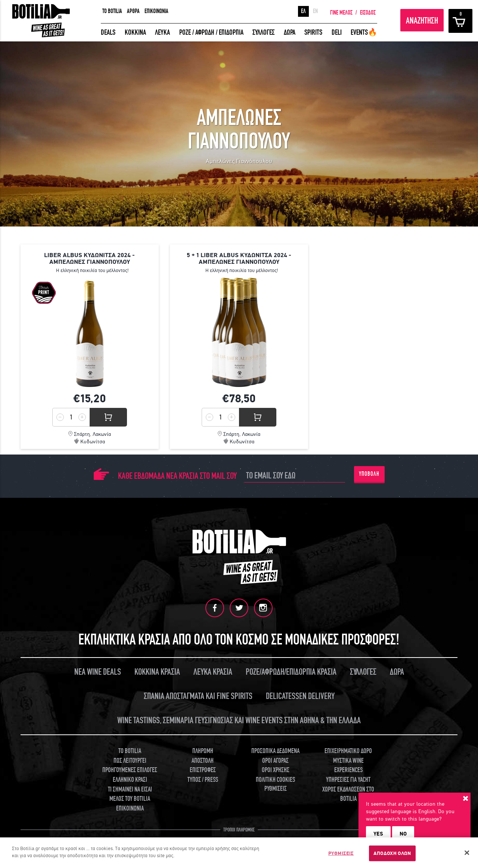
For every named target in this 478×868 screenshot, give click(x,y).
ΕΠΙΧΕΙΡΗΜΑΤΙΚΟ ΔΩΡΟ (348, 751)
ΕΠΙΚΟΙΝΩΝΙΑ (156, 11)
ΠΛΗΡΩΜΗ (203, 751)
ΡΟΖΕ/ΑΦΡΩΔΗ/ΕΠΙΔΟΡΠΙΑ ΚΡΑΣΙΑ (291, 672)
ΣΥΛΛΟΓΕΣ (263, 32)
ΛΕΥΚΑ (162, 32)
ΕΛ (303, 11)
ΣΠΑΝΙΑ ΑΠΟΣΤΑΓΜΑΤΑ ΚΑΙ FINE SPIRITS (198, 696)
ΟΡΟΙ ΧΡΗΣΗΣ (276, 770)
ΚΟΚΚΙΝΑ (135, 32)
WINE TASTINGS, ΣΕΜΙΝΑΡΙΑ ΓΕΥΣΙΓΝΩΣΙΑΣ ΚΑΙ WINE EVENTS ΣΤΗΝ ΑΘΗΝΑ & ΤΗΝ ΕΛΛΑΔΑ (239, 720)
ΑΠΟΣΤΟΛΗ (203, 760)
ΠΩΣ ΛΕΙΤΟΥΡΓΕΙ (130, 760)
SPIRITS (313, 32)
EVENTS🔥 (364, 32)
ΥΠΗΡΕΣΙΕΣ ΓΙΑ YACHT (348, 779)
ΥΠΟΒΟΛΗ (369, 474)
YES (378, 834)
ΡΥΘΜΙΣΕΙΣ (276, 788)
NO (403, 834)
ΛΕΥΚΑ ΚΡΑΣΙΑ (213, 672)
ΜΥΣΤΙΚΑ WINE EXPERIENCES (348, 765)
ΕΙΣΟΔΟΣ (368, 13)
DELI (337, 32)
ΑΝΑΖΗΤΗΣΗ (422, 21)
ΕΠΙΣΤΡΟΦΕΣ (203, 770)
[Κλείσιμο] (467, 853)
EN (315, 11)
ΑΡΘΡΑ (133, 11)
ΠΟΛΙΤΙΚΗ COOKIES (275, 779)
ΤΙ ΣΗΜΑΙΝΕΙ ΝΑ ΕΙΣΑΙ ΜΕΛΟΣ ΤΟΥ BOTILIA (130, 794)
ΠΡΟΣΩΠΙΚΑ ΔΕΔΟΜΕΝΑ (275, 751)
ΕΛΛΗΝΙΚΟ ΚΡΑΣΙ (130, 779)
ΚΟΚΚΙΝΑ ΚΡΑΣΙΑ (157, 672)
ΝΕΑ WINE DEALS (98, 672)
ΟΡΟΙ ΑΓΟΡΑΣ (275, 760)
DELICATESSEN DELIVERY (300, 696)
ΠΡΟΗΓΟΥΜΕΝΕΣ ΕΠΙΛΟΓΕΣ (130, 770)
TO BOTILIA (112, 11)
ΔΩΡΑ (290, 32)
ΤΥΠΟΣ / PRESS (203, 779)
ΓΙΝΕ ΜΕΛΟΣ (341, 13)
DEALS (108, 32)
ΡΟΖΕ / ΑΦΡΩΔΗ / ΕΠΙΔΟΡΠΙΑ (211, 32)
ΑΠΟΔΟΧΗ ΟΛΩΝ (392, 853)
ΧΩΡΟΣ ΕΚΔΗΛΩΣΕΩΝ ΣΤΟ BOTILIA (348, 794)
